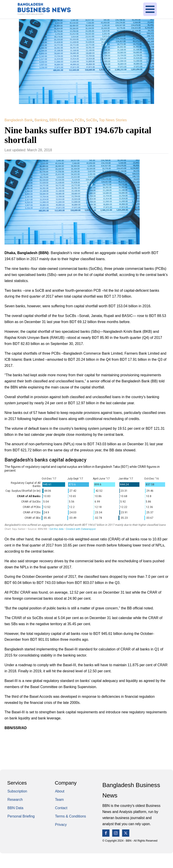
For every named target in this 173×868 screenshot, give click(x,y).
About (60, 793)
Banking (41, 120)
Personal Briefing (21, 818)
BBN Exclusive (61, 120)
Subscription (17, 793)
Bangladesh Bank (18, 120)
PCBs (79, 120)
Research (15, 801)
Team (59, 801)
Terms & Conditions (71, 818)
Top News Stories (113, 120)
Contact (61, 809)
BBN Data (15, 809)
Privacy (61, 826)
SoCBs (91, 120)
